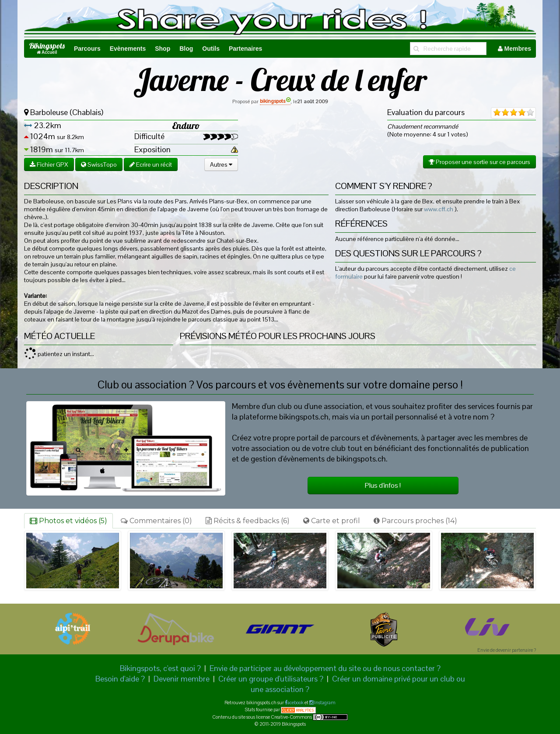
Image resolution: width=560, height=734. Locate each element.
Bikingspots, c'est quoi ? (160, 668)
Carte (332, 521)
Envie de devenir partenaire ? (507, 650)
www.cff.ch (439, 209)
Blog (186, 49)
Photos (68, 521)
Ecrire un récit (151, 164)
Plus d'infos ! (383, 485)
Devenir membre (182, 679)
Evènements (128, 49)
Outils (211, 49)
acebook (296, 703)
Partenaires (245, 49)
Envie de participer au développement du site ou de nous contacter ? (325, 668)
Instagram (324, 703)
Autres (221, 164)
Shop (163, 49)
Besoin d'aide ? (120, 679)
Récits (248, 521)
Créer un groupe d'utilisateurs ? (271, 679)
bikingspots (275, 101)
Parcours (87, 49)
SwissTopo (99, 164)
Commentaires (156, 521)
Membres (514, 49)
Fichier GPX (49, 164)
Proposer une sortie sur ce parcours (479, 162)
